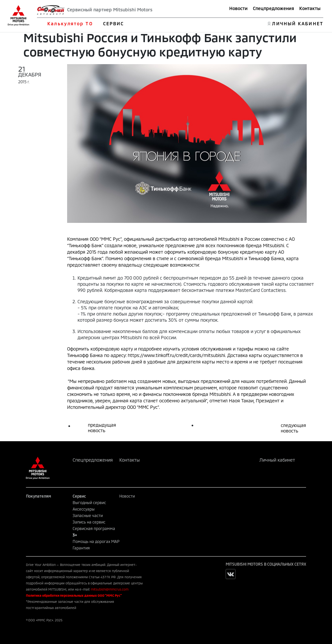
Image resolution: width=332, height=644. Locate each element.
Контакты (310, 8)
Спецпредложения (273, 8)
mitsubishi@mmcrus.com (110, 589)
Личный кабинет (277, 460)
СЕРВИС (114, 23)
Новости (238, 8)
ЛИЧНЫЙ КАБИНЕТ (297, 23)
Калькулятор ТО (70, 23)
